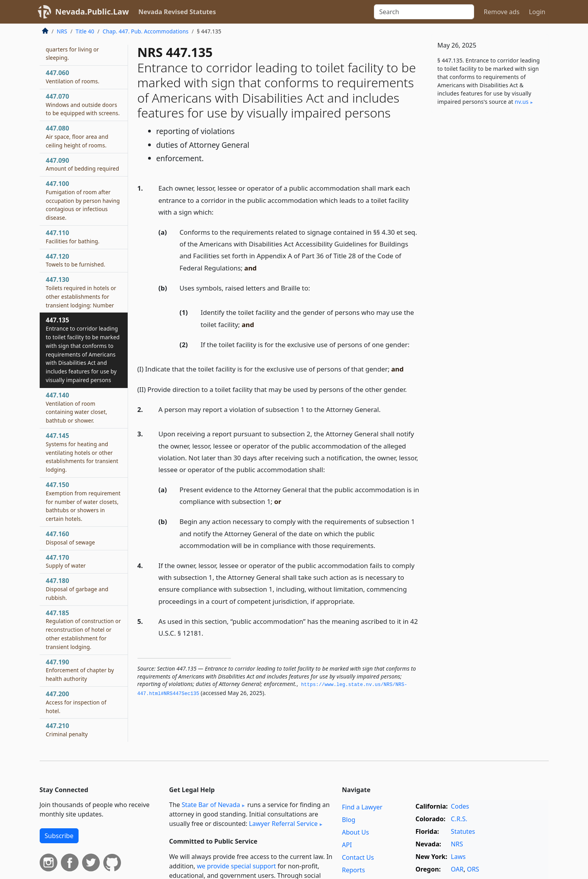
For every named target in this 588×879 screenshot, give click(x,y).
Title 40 (85, 31)
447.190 (80, 670)
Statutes (463, 831)
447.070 (83, 105)
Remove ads (501, 12)
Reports (354, 870)
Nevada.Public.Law (92, 12)
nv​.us (522, 102)
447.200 (76, 702)
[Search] (424, 12)
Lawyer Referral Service (283, 824)
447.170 (66, 561)
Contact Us (358, 857)
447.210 (67, 730)
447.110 (73, 237)
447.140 (77, 407)
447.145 (82, 452)
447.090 (83, 164)
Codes (460, 806)
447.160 (71, 538)
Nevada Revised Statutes (177, 12)
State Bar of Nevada (211, 805)
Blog (349, 820)
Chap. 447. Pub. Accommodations (146, 31)
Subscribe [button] (59, 836)
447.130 (81, 292)
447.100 (83, 200)
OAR (457, 869)
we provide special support (236, 866)
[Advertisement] (490, 242)
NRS (62, 31)
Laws (458, 857)
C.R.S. (459, 819)
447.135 (83, 350)
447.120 (76, 260)
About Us (356, 832)
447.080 (77, 136)
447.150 (83, 501)
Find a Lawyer (362, 807)
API (347, 845)
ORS (473, 869)
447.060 (73, 77)
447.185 (83, 630)
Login (537, 12)
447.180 (77, 589)
